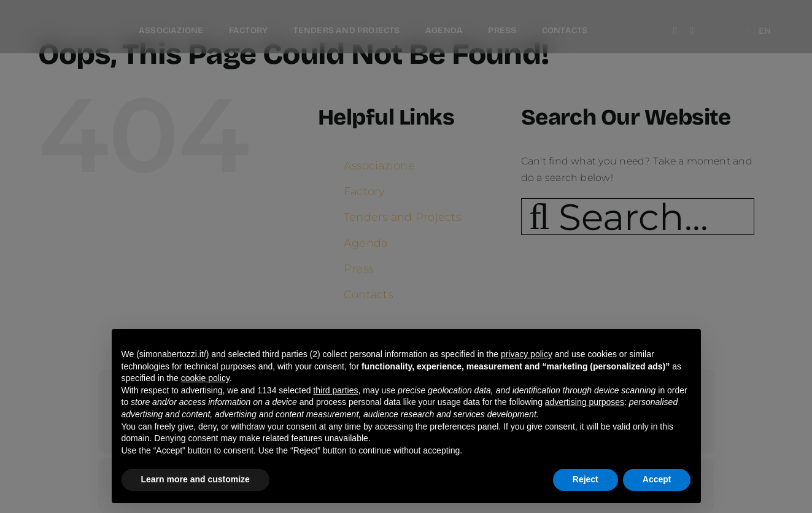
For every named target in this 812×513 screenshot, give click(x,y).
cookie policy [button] (205, 378)
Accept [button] (657, 479)
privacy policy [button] (527, 354)
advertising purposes (585, 402)
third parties (335, 390)
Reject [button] (586, 479)
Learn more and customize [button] (195, 479)
